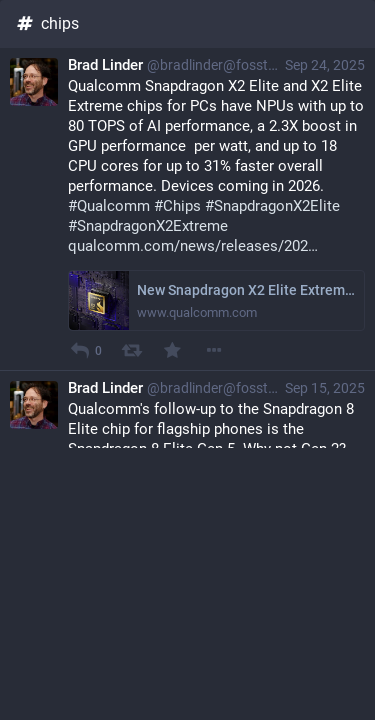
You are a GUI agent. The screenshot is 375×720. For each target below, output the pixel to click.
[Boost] (131, 350)
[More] (213, 350)
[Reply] (79, 350)
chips (47, 23)
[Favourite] (172, 350)
